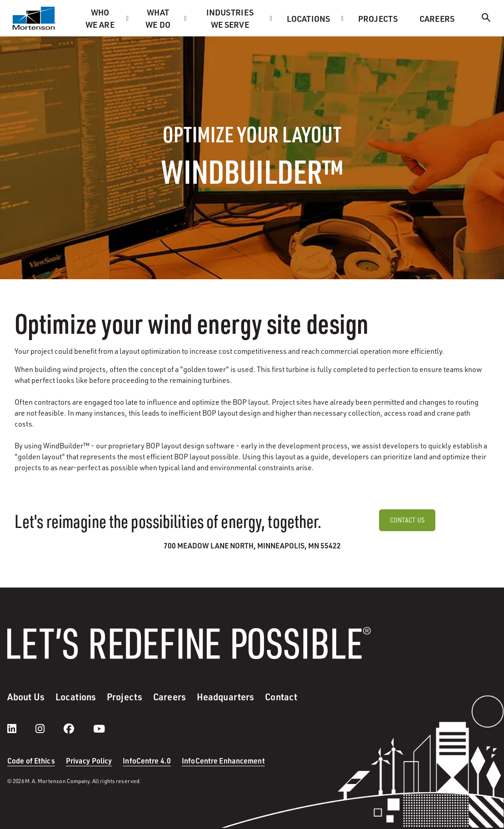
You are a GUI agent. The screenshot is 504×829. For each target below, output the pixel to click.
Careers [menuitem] (437, 18)
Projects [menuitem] (378, 18)
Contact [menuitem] (281, 697)
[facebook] (78, 729)
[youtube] (99, 729)
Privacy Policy (89, 761)
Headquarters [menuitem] (225, 697)
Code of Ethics (31, 761)
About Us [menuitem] (26, 697)
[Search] (486, 19)
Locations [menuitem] (308, 18)
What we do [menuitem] (158, 18)
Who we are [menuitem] (100, 18)
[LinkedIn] (21, 729)
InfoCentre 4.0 (147, 761)
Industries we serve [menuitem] (230, 18)
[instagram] (49, 729)
